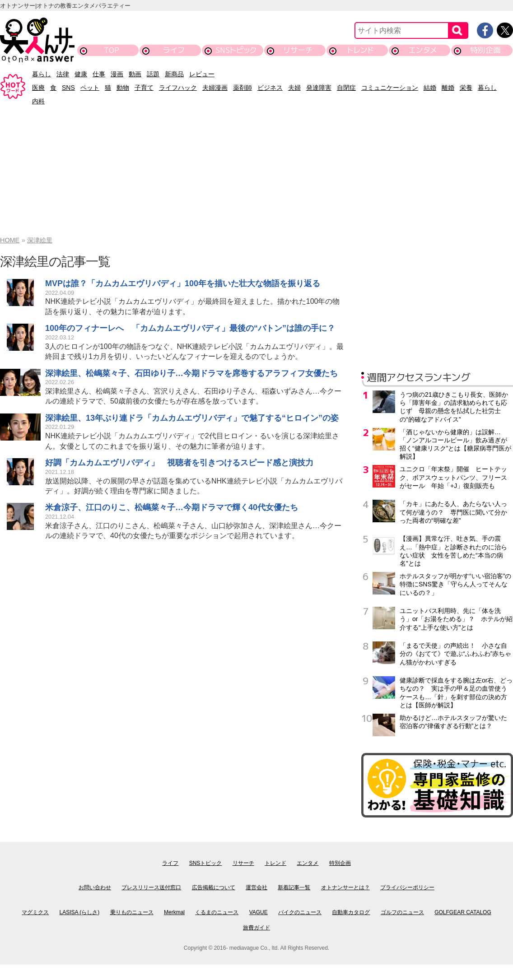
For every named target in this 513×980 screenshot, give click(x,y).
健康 (81, 74)
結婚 (430, 88)
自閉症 (346, 88)
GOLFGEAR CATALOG (463, 912)
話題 (153, 74)
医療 (38, 88)
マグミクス (35, 912)
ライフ (174, 50)
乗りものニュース (132, 912)
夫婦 (294, 88)
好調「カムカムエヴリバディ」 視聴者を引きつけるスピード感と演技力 (179, 463)
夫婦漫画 (215, 88)
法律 (63, 74)
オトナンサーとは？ (345, 887)
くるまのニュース (217, 912)
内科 (38, 101)
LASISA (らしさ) (80, 912)
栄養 (466, 88)
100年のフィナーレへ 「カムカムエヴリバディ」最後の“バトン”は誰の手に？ (190, 328)
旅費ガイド (256, 928)
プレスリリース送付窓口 (151, 887)
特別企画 (485, 50)
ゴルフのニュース (402, 912)
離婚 (448, 88)
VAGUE (259, 912)
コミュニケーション (390, 88)
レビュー (202, 74)
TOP (112, 50)
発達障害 (319, 88)
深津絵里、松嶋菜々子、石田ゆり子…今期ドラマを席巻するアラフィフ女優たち (191, 373)
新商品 (174, 74)
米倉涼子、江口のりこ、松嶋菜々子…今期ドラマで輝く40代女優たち (172, 507)
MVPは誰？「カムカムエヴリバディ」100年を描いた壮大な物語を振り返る (183, 283)
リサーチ (298, 50)
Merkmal (174, 912)
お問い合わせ (95, 887)
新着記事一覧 (294, 887)
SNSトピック (236, 50)
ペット (90, 88)
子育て (144, 88)
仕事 (99, 74)
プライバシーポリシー (407, 887)
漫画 (117, 74)
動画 (135, 74)
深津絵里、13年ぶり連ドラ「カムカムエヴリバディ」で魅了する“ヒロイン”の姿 (192, 418)
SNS (68, 88)
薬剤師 (243, 88)
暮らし (42, 74)
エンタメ (423, 50)
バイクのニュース (300, 912)
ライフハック (178, 88)
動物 (123, 88)
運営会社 (256, 887)
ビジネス (270, 88)
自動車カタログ (351, 912)
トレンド (361, 50)
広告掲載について (214, 887)
